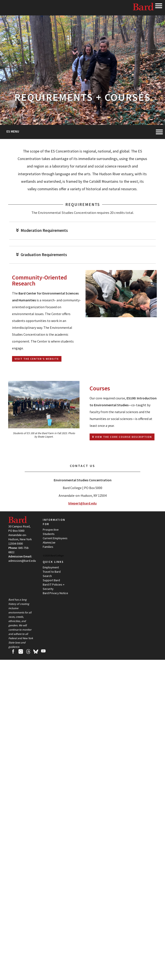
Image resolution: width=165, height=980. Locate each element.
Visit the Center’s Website (37, 359)
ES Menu (13, 131)
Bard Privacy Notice (55, 593)
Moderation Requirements (42, 230)
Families (48, 547)
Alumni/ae (49, 542)
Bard (144, 8)
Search (47, 576)
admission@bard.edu (22, 561)
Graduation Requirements (42, 255)
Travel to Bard (52, 572)
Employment (51, 567)
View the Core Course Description (122, 437)
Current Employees (55, 538)
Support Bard (51, 580)
